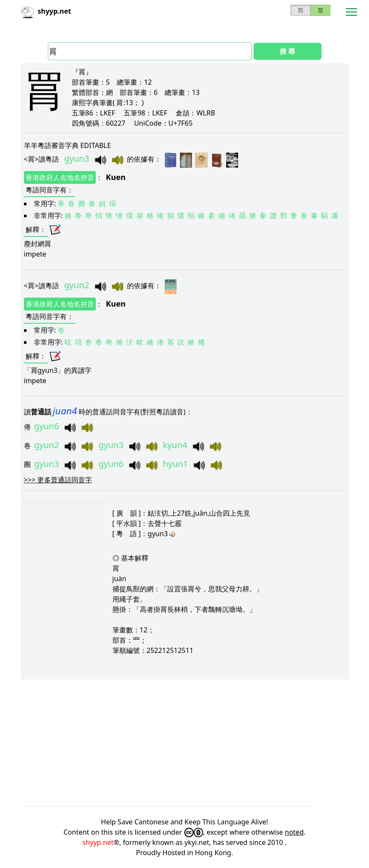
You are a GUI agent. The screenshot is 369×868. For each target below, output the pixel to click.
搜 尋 (287, 51)
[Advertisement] (185, 743)
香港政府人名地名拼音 (60, 177)
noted (294, 832)
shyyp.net (98, 842)
